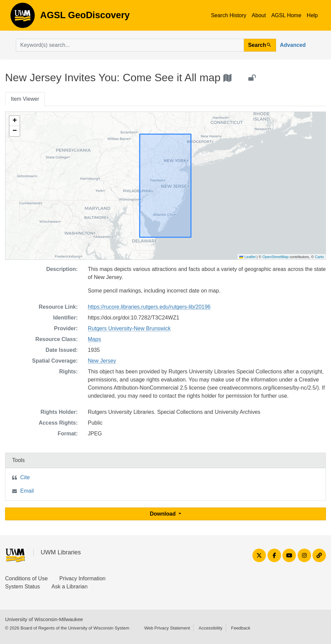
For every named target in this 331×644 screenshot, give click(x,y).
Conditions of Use (26, 578)
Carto (319, 257)
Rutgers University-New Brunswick (129, 328)
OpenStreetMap (276, 257)
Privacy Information (82, 578)
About (259, 15)
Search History (229, 15)
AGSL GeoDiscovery (23, 18)
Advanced (293, 45)
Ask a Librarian (70, 587)
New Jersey (102, 361)
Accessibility (210, 628)
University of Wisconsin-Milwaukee (44, 619)
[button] (15, 121)
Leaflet (247, 257)
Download (163, 514)
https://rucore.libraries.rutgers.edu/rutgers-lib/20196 (149, 307)
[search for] (130, 45)
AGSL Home (286, 15)
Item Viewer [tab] (25, 99)
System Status (22, 587)
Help (312, 15)
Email (27, 491)
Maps (94, 339)
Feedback (241, 628)
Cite (25, 477)
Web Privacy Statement (167, 628)
